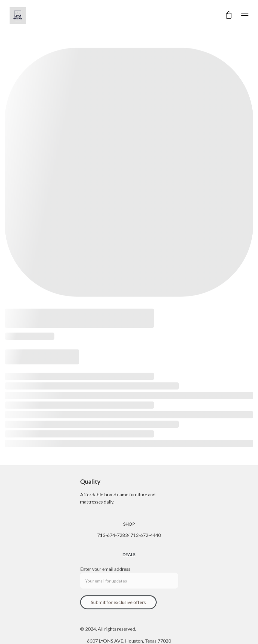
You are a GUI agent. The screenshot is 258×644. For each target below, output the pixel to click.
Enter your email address (105, 571)
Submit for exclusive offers (118, 604)
